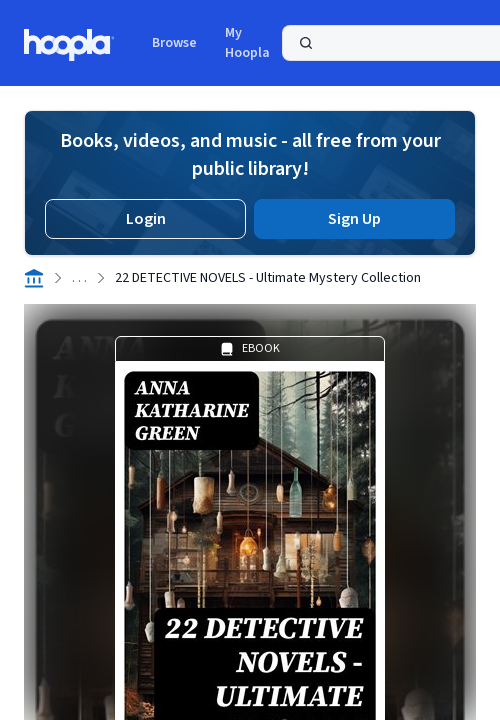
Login (146, 219)
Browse (174, 43)
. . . (79, 278)
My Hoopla (247, 43)
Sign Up (354, 219)
